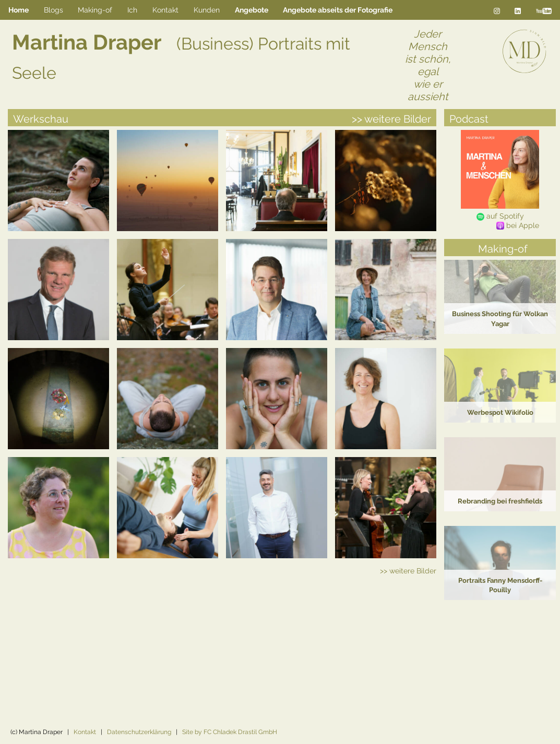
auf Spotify (500, 216)
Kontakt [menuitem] (165, 10)
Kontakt (85, 732)
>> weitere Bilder (391, 119)
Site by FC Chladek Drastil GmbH (230, 732)
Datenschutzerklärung (139, 732)
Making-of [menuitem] (95, 10)
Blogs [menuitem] (53, 10)
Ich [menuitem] (132, 10)
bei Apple (518, 225)
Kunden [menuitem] (207, 10)
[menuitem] (251, 10)
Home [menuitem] (19, 10)
